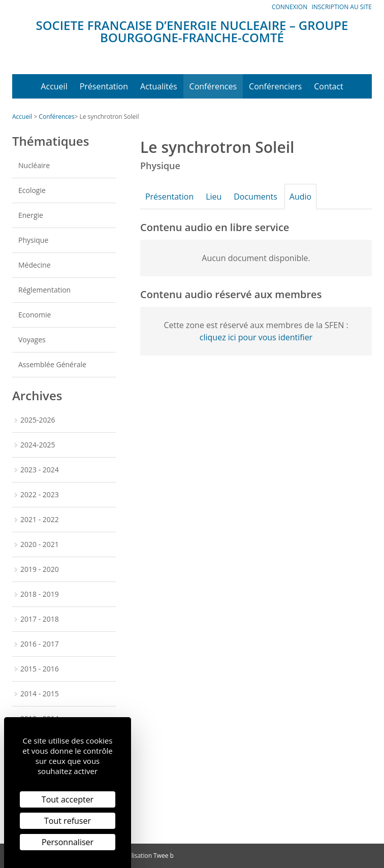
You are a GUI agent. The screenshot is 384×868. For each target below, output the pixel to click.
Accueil (54, 86)
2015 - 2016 (40, 669)
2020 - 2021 (40, 544)
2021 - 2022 (40, 519)
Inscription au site (342, 7)
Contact (328, 86)
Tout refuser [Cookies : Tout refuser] (68, 821)
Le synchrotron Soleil (109, 117)
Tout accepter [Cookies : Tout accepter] (68, 799)
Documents (264, 197)
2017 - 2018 (40, 619)
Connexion (290, 7)
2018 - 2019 (40, 594)
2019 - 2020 (40, 569)
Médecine (35, 265)
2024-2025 (38, 445)
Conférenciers (275, 86)
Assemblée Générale (52, 364)
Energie (31, 215)
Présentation (104, 86)
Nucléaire (34, 165)
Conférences (213, 86)
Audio (312, 197)
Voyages (32, 340)
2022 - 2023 (40, 494)
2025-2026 (38, 420)
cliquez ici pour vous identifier (256, 337)
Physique (33, 240)
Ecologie (32, 190)
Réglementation (44, 290)
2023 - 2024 (40, 470)
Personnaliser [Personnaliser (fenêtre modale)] (68, 842)
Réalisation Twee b (147, 856)
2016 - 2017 (40, 644)
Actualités (159, 86)
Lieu (219, 197)
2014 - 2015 (40, 694)
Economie (35, 315)
